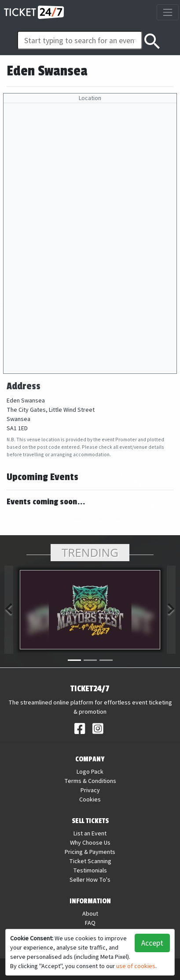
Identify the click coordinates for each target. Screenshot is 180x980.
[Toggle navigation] (167, 12)
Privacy (90, 790)
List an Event (90, 833)
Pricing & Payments (90, 852)
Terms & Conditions (90, 781)
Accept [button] (152, 943)
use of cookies (136, 966)
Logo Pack (90, 771)
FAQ (90, 923)
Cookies (90, 799)
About (90, 913)
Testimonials (90, 870)
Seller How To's (90, 879)
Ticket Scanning (90, 861)
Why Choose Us (90, 842)
